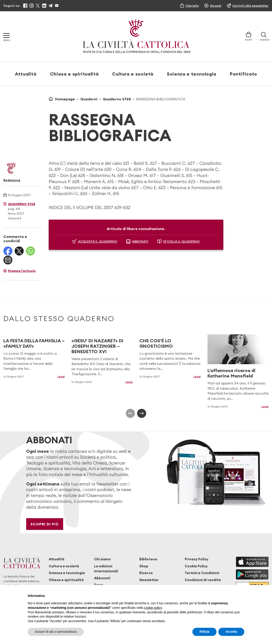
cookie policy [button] (153, 608)
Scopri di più (45, 524)
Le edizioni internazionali (106, 569)
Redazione (12, 180)
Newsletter (149, 580)
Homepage (65, 99)
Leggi (61, 376)
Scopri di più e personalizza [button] (56, 632)
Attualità (26, 74)
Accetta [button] (231, 632)
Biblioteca (148, 559)
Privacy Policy (197, 559)
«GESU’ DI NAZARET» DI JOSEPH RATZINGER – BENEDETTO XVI (97, 346)
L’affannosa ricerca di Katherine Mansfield (232, 373)
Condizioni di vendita (203, 580)
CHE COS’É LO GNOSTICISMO (156, 343)
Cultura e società (133, 74)
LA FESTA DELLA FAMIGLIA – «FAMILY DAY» (34, 343)
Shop (144, 566)
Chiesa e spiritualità (74, 74)
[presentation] (130, 413)
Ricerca (146, 573)
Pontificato (243, 74)
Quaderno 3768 (117, 99)
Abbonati (102, 578)
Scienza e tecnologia (192, 74)
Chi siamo (102, 559)
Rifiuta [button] (205, 632)
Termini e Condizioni (202, 573)
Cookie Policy (196, 566)
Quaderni (89, 99)
